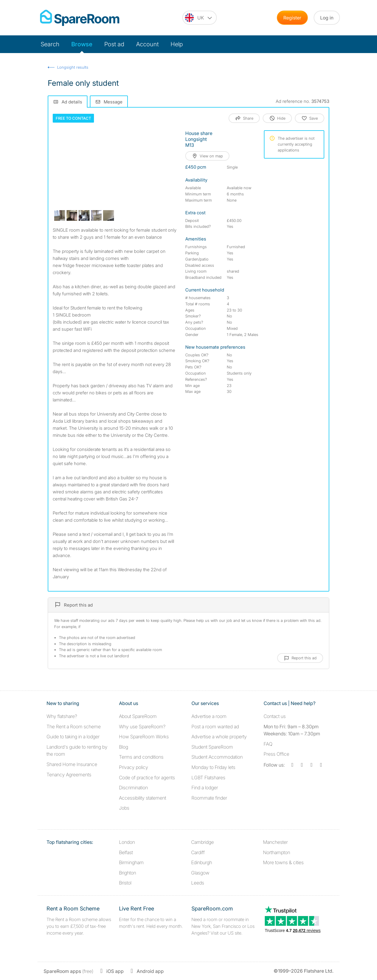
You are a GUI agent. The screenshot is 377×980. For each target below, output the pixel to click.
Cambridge (202, 842)
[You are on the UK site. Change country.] (200, 18)
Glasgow (200, 873)
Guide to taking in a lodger (73, 737)
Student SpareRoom (212, 747)
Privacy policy (134, 767)
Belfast (126, 852)
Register (292, 18)
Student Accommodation (217, 757)
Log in (327, 18)
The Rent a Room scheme (74, 727)
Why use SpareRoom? (142, 727)
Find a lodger (205, 788)
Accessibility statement (143, 798)
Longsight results (73, 67)
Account (147, 44)
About (138, 716)
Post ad (114, 44)
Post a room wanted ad (215, 727)
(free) (68, 971)
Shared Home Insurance (72, 764)
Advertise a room (209, 716)
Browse (82, 44)
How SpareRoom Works (144, 737)
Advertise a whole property (219, 737)
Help (177, 44)
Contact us (275, 716)
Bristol (125, 883)
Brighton (128, 873)
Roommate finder (209, 798)
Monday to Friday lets (213, 767)
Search (50, 44)
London (127, 842)
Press (276, 754)
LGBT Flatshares (208, 778)
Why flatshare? (62, 716)
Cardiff (198, 852)
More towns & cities (283, 862)
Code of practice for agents (147, 778)
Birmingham (131, 862)
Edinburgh (202, 862)
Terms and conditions (141, 757)
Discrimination (133, 788)
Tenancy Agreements (69, 775)
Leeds (198, 883)
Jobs (124, 808)
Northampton (277, 852)
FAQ (268, 744)
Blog (124, 747)
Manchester (275, 842)
